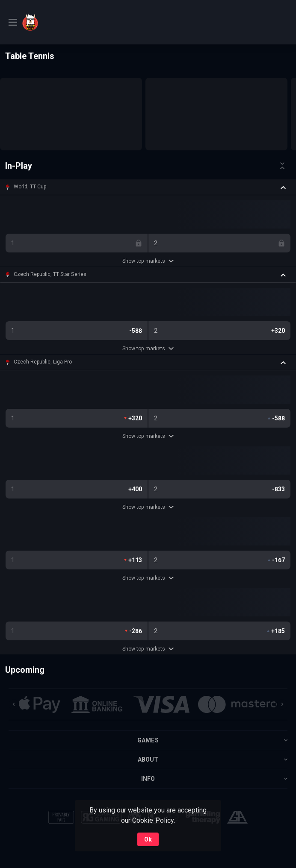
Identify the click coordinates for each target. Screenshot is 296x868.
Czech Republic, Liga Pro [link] (43, 362)
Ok (148, 839)
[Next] (282, 704)
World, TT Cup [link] (30, 187)
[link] (52, 22)
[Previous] (14, 704)
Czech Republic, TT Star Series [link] (50, 274)
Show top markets (148, 261)
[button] (148, 187)
